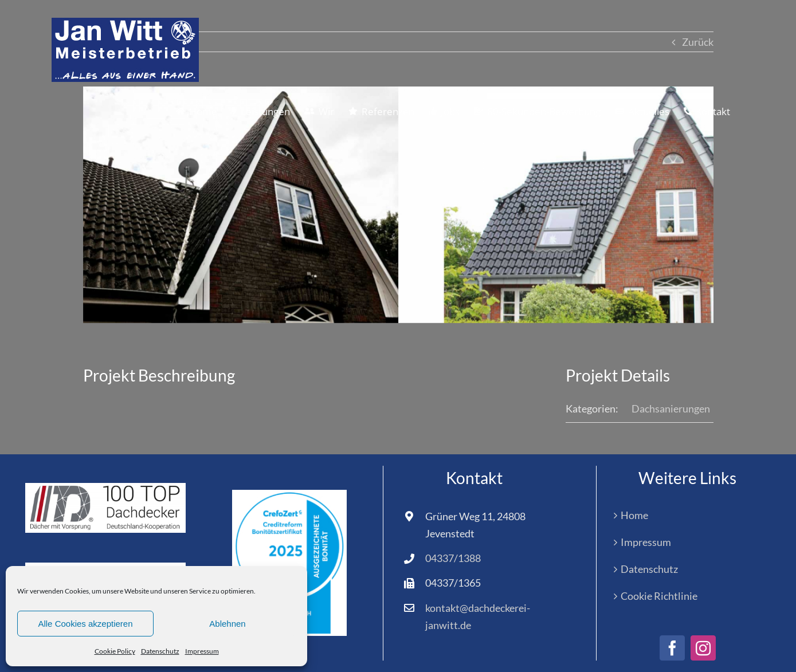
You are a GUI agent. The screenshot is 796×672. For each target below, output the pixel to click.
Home (634, 515)
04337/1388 (453, 558)
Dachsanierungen (671, 408)
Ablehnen (227, 624)
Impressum (202, 651)
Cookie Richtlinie (659, 596)
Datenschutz (160, 651)
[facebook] (672, 648)
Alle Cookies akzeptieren (85, 624)
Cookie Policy (115, 651)
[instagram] (703, 648)
